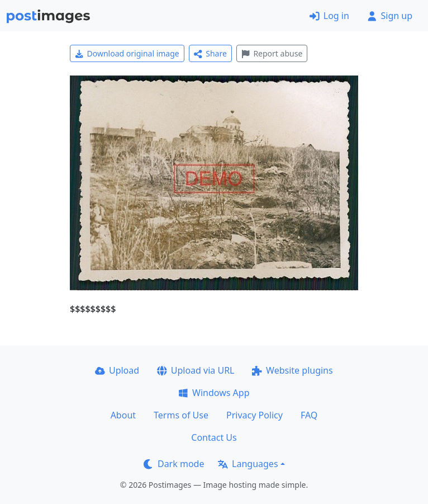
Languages (248, 464)
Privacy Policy (255, 415)
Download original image (127, 53)
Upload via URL (196, 370)
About (123, 415)
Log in (329, 16)
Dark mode (174, 464)
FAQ (309, 415)
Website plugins (292, 370)
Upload (117, 370)
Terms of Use (181, 415)
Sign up (390, 16)
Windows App (214, 393)
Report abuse (272, 53)
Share (210, 53)
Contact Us (214, 437)
